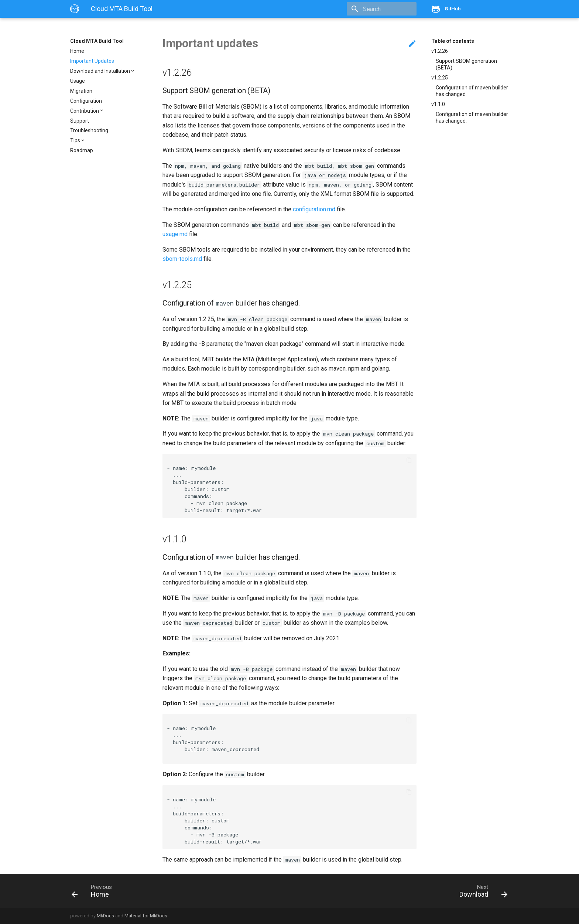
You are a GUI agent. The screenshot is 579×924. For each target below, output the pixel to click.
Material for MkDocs (146, 916)
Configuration (86, 101)
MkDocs (105, 916)
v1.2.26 (440, 51)
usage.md (175, 234)
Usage (78, 81)
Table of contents (453, 41)
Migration (81, 91)
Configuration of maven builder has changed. (472, 91)
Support (80, 121)
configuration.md (314, 209)
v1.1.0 (438, 104)
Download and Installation (100, 71)
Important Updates (92, 61)
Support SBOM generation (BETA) (466, 64)
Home (77, 51)
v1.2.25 (440, 78)
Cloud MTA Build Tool (97, 41)
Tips (75, 140)
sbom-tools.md (182, 259)
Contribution (85, 111)
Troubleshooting (89, 130)
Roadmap (82, 150)
